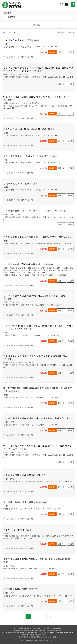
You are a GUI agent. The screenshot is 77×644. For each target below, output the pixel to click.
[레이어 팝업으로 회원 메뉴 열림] (61, 4)
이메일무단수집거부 (42, 640)
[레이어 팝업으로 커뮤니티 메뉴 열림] (67, 4)
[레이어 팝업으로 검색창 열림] (73, 4)
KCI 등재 (35, 40)
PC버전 (54, 640)
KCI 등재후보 (9, 100)
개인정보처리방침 (27, 640)
